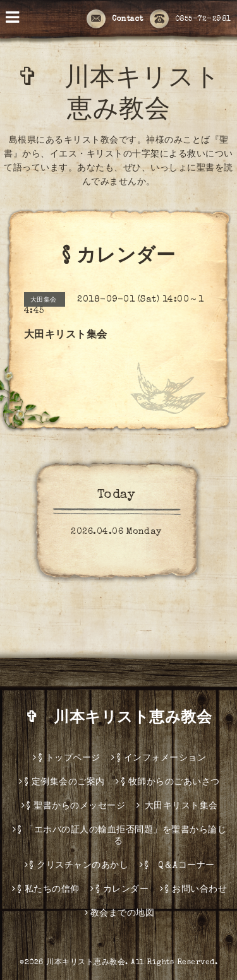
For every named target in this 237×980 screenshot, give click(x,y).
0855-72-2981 (191, 20)
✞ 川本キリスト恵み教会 (126, 719)
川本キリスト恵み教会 (86, 963)
